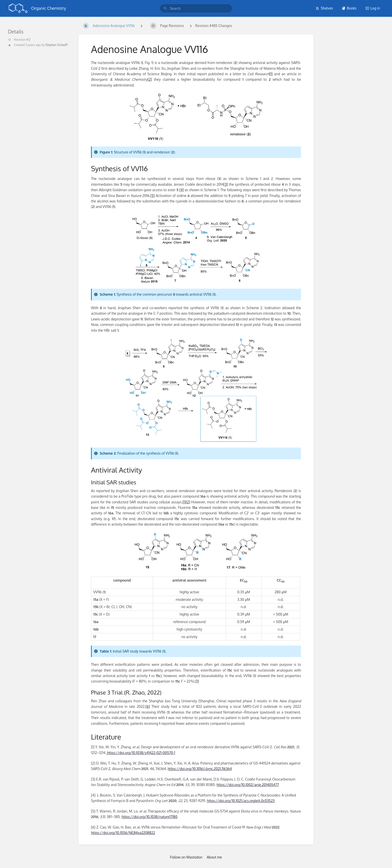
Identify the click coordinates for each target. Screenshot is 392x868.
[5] (153, 196)
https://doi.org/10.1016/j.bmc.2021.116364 (200, 769)
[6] (148, 706)
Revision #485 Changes (214, 26)
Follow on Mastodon (186, 857)
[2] (150, 79)
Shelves (324, 8)
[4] (181, 190)
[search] (196, 8)
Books (349, 8)
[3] (226, 184)
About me (214, 857)
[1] (271, 74)
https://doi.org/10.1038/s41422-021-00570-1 (141, 753)
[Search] (165, 8)
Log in (373, 8)
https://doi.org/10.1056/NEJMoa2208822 (123, 833)
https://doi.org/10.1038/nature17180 (149, 817)
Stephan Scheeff (56, 45)
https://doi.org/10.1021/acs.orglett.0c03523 (241, 801)
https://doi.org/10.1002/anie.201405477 (248, 785)
